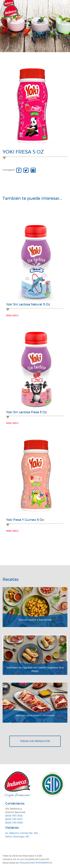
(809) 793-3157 (14, 819)
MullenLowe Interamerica (36, 863)
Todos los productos (35, 741)
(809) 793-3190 (14, 823)
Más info (12, 316)
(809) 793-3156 (14, 816)
